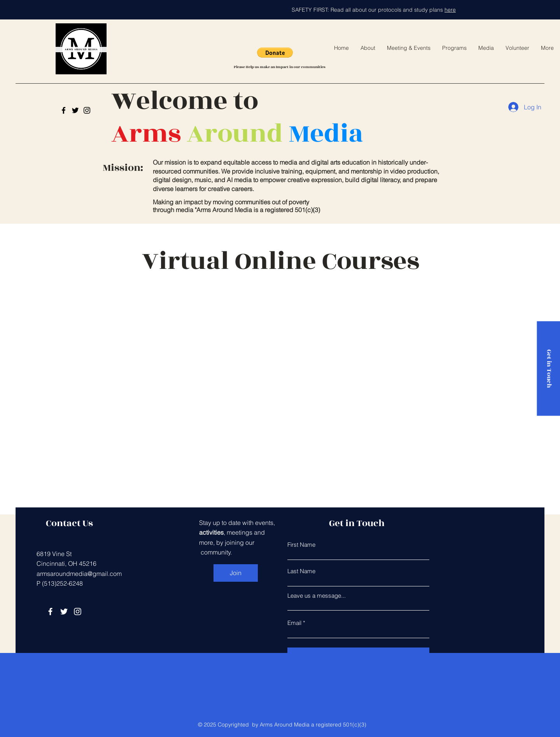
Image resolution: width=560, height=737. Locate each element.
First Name (301, 545)
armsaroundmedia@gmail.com (79, 574)
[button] (275, 53)
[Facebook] (50, 612)
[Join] (236, 573)
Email (294, 623)
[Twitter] (75, 110)
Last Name (301, 571)
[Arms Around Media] (64, 110)
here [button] (450, 10)
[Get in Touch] (548, 369)
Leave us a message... (317, 596)
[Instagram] (87, 110)
